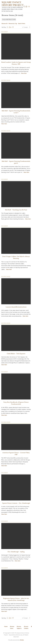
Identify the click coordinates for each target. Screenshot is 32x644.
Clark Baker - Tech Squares (16, 354)
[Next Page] (30, 27)
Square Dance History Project (13, 4)
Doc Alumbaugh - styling (16, 552)
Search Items (22, 24)
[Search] (27, 7)
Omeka (22, 640)
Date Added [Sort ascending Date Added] (13, 27)
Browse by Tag (13, 24)
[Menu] (29, 7)
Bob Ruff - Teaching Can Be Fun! (16, 210)
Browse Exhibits (26, 628)
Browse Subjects (19, 628)
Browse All (5, 24)
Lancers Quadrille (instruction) (16, 307)
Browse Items (12, 628)
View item (24, 73)
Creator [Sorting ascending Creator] (10, 27)
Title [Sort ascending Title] (7, 27)
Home (6, 627)
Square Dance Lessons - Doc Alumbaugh (16, 503)
